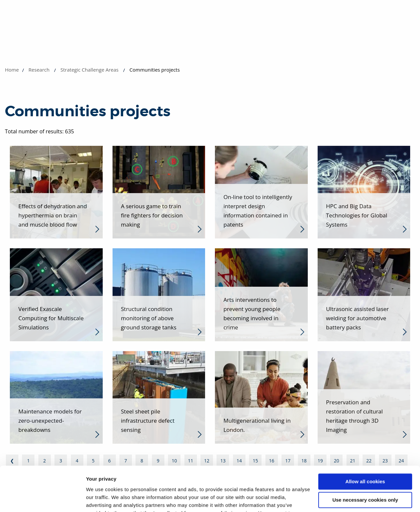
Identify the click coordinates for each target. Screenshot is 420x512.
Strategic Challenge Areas (89, 70)
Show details (101, 499)
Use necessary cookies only (365, 460)
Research (39, 70)
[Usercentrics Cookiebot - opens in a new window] (42, 499)
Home (12, 70)
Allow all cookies (365, 442)
